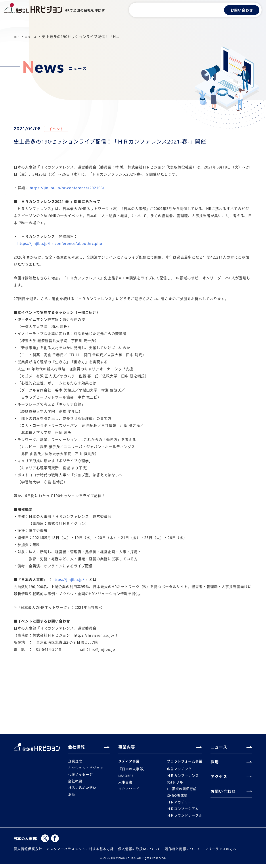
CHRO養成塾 (176, 798)
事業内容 (163, 10)
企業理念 (76, 761)
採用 (197, 10)
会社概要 (76, 783)
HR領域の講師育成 (181, 791)
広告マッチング (178, 770)
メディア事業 (130, 761)
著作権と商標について (183, 853)
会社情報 (144, 10)
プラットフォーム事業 (184, 761)
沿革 (72, 797)
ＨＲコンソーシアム (182, 812)
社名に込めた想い (83, 790)
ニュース (182, 10)
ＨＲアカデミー (178, 805)
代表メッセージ (81, 775)
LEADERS (126, 777)
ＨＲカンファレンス (182, 777)
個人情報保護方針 (28, 853)
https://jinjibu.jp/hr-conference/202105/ (67, 188)
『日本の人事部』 (133, 770)
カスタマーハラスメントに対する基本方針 (80, 853)
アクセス (212, 10)
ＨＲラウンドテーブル (184, 819)
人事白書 (126, 784)
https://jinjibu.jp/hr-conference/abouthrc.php (60, 244)
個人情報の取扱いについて (139, 853)
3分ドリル (173, 784)
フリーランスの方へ (221, 853)
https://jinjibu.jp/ (68, 580)
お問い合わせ (242, 10)
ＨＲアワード (130, 791)
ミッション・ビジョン (87, 768)
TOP (17, 37)
